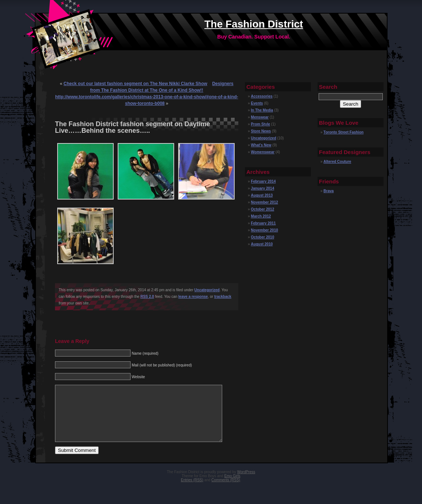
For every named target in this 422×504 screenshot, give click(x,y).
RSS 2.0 (147, 297)
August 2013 (262, 195)
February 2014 (263, 181)
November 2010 (264, 230)
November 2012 (264, 202)
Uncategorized (207, 290)
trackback (223, 297)
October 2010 (262, 237)
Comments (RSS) (226, 491)
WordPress (246, 483)
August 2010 (262, 244)
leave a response (193, 297)
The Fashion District (254, 24)
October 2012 (262, 209)
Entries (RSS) (192, 491)
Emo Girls (232, 487)
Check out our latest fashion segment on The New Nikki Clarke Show (135, 84)
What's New (261, 145)
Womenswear (263, 152)
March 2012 (261, 216)
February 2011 (263, 223)
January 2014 (262, 188)
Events (257, 103)
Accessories (262, 96)
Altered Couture (337, 162)
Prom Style (260, 124)
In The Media (262, 110)
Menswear (260, 117)
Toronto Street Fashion (343, 132)
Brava (329, 191)
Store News (261, 131)
